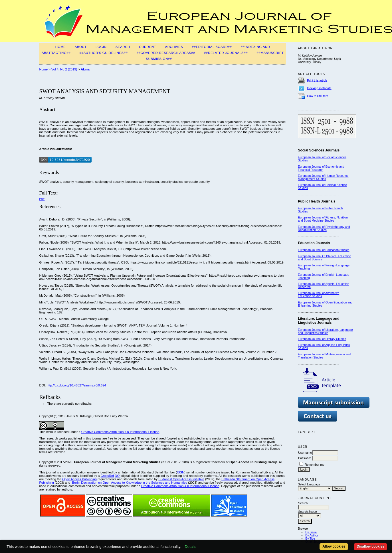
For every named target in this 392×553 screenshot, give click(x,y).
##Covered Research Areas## (166, 53)
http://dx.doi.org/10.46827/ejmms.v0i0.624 (76, 385)
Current (147, 47)
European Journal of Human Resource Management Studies (323, 177)
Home (61, 47)
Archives (174, 47)
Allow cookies (334, 546)
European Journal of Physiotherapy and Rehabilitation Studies (324, 228)
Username (305, 453)
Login (101, 47)
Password (305, 458)
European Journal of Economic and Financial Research (321, 168)
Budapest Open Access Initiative (181, 479)
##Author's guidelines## (104, 53)
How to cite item (318, 96)
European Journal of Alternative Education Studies (319, 295)
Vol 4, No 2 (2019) (64, 69)
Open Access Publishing (79, 479)
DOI (118, 476)
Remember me (315, 465)
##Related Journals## (226, 53)
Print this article (317, 80)
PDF (42, 199)
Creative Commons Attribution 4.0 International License (120, 432)
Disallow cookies (370, 546)
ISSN (181, 472)
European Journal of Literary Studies (322, 339)
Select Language (309, 484)
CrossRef (107, 476)
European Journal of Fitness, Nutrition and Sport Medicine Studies (323, 219)
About (81, 47)
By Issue (311, 532)
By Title (310, 539)
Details (190, 547)
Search (123, 47)
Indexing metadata (319, 88)
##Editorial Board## (212, 47)
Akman (86, 69)
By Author (312, 535)
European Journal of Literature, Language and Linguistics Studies (325, 331)
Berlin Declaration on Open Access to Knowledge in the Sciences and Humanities (130, 483)
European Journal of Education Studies (324, 250)
